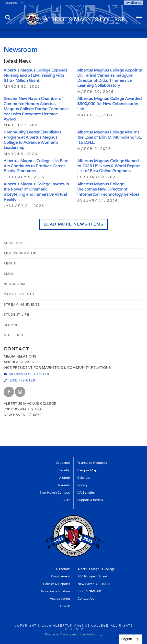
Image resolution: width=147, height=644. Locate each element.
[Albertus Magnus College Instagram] (20, 392)
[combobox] (130, 639)
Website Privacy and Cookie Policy (74, 634)
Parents (64, 485)
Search (8, 18)
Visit (67, 500)
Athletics (13, 335)
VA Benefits (86, 493)
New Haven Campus (55, 493)
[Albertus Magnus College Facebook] (9, 392)
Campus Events (19, 294)
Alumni (10, 325)
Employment (60, 576)
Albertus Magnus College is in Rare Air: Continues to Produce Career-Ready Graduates (36, 166)
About (10, 263)
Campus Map (87, 470)
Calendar (84, 478)
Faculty (64, 470)
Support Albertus (90, 500)
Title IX (65, 606)
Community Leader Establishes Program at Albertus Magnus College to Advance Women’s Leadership (33, 140)
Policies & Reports (57, 584)
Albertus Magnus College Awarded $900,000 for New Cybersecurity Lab (109, 104)
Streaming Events (22, 304)
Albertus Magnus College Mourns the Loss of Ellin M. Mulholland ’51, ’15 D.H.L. (110, 137)
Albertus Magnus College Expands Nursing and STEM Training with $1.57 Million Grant (36, 75)
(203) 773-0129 (22, 380)
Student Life (16, 315)
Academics (14, 243)
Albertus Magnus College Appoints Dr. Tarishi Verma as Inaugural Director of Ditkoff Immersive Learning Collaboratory (110, 78)
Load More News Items (73, 224)
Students (63, 463)
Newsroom (14, 284)
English (127, 639)
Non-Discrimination (55, 591)
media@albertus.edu (30, 374)
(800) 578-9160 (89, 591)
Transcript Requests (92, 463)
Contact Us (86, 599)
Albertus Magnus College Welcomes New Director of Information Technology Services (108, 189)
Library (82, 485)
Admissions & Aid (20, 253)
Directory (63, 569)
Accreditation (60, 599)
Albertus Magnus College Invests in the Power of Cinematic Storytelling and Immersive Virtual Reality (36, 192)
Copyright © (28, 626)
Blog (9, 274)
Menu (139, 15)
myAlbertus (134, 3)
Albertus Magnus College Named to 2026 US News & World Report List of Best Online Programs (108, 166)
